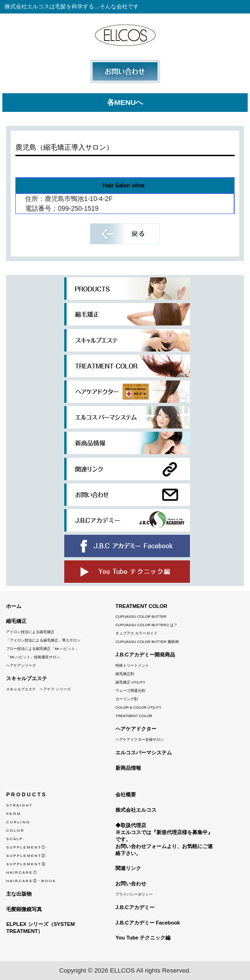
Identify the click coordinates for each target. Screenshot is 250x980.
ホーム (14, 606)
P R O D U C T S (26, 794)
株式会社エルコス (136, 810)
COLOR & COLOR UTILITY (139, 707)
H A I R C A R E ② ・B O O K (30, 881)
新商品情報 (128, 768)
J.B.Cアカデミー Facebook (148, 923)
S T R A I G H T (19, 805)
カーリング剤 (127, 699)
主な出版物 (19, 894)
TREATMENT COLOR (141, 606)
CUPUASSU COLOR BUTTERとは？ (146, 625)
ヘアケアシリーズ (21, 666)
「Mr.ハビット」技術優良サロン (33, 657)
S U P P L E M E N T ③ (26, 864)
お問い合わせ (131, 883)
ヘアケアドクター (136, 729)
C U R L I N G (17, 822)
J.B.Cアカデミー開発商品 (145, 655)
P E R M (13, 814)
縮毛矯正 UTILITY (130, 682)
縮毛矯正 (16, 621)
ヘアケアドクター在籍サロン (140, 740)
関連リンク (128, 868)
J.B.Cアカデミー (135, 907)
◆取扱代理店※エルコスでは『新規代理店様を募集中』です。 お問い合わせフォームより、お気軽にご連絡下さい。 (164, 839)
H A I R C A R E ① (21, 873)
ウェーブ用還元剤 (130, 691)
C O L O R (15, 831)
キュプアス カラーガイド (136, 633)
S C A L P (14, 839)
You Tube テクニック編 (143, 938)
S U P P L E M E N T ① (26, 847)
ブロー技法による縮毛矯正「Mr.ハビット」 (42, 649)
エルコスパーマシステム (144, 752)
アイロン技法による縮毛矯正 (30, 632)
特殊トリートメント (132, 666)
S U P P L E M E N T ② (26, 856)
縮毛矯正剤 (125, 674)
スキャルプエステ (27, 678)
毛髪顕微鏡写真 (24, 909)
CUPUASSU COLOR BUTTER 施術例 (147, 642)
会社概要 (126, 794)
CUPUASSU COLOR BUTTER (141, 617)
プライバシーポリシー (134, 894)
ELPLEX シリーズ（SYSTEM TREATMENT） (40, 928)
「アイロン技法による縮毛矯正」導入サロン (43, 640)
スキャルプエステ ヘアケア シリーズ (38, 689)
